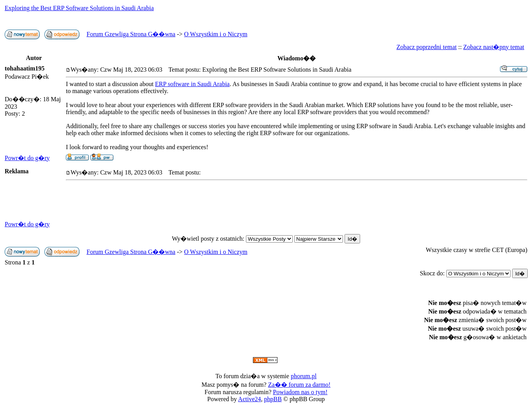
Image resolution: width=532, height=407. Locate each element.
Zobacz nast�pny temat (494, 47)
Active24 (250, 399)
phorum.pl (304, 376)
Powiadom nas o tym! (300, 392)
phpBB (273, 399)
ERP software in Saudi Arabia (192, 84)
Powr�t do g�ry (27, 158)
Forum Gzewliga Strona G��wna (131, 34)
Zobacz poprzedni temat (427, 47)
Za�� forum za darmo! (299, 385)
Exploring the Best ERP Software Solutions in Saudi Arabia (79, 8)
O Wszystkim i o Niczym (216, 34)
